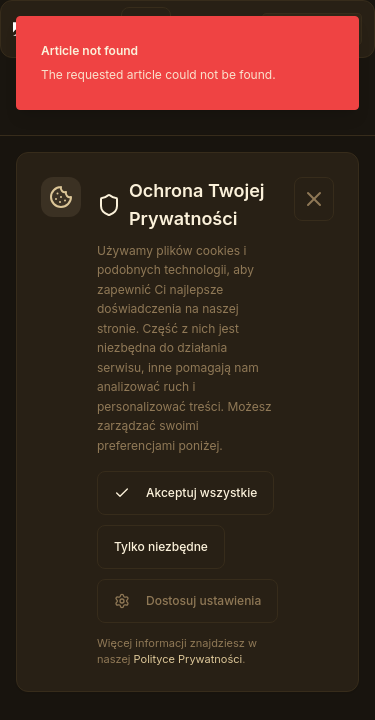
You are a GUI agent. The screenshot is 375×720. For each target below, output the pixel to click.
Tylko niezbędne (161, 546)
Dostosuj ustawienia (187, 601)
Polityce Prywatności (188, 659)
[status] (187, 63)
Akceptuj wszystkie (185, 493)
